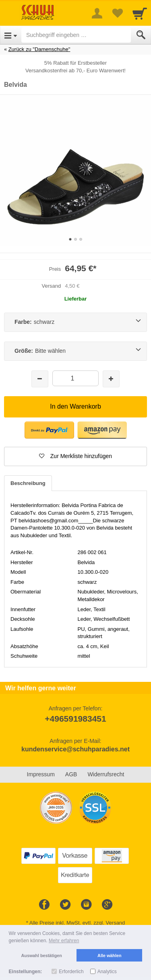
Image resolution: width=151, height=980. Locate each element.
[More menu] (97, 13)
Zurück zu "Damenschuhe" (39, 49)
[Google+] (107, 905)
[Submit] (141, 35)
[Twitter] (65, 905)
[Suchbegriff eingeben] (76, 35)
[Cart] (140, 13)
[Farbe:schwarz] (75, 322)
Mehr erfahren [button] (64, 941)
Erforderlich (71, 972)
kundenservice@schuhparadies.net (75, 749)
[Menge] (75, 378)
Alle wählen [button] (109, 955)
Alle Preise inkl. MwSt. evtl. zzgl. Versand (77, 923)
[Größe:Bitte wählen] (75, 351)
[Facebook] (44, 905)
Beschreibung (28, 483)
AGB (71, 774)
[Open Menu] (11, 35)
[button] (75, 456)
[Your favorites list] (117, 13)
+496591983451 (75, 719)
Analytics (107, 972)
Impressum (41, 774)
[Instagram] (86, 905)
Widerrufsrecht (106, 774)
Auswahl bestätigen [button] (42, 955)
